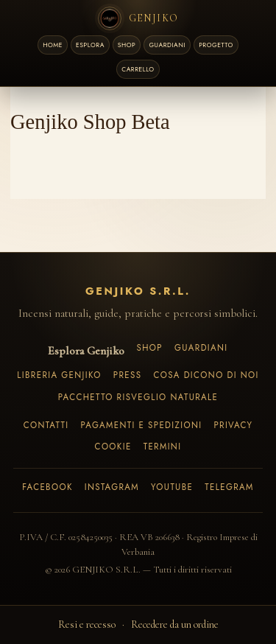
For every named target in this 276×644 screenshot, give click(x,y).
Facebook (47, 487)
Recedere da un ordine (175, 624)
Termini (163, 447)
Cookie (113, 447)
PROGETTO (216, 45)
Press (128, 375)
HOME (53, 45)
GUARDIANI (167, 45)
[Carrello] (138, 69)
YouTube (172, 487)
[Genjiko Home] (138, 18)
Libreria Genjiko (59, 375)
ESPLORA (90, 45)
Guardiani (201, 348)
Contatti (46, 425)
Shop (149, 348)
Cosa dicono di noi (206, 375)
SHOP (127, 45)
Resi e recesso (87, 624)
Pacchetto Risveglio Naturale (138, 397)
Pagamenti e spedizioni (141, 425)
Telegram (229, 487)
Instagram (112, 487)
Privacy (233, 425)
